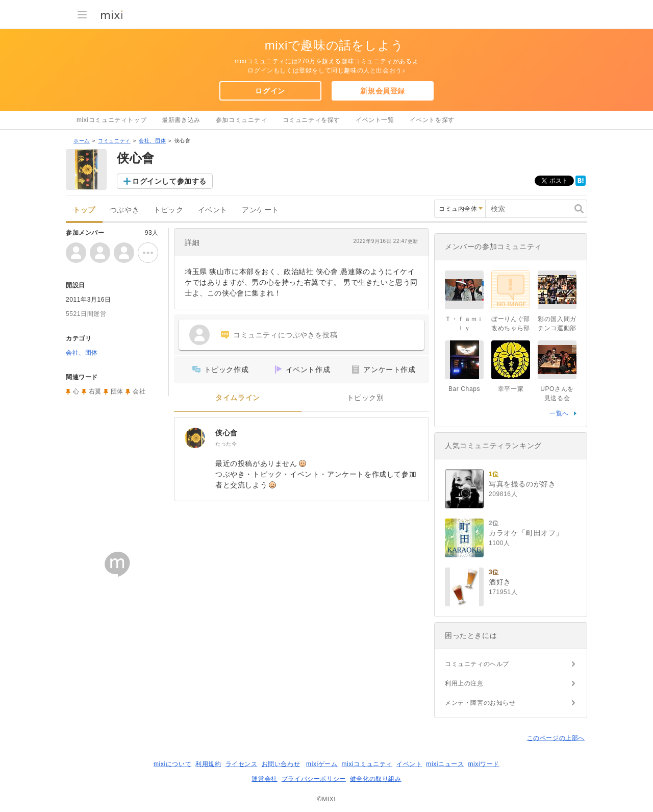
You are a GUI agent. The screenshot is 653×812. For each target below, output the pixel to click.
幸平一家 (511, 389)
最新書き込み (181, 120)
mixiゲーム (322, 764)
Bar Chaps (464, 389)
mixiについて (172, 764)
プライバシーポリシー (314, 779)
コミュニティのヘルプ (477, 664)
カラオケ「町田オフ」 (526, 533)
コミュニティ (114, 141)
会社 (139, 391)
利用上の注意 (464, 683)
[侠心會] (195, 438)
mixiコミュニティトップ (111, 120)
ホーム (82, 141)
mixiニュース (445, 764)
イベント (213, 210)
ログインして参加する (169, 181)
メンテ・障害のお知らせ (480, 703)
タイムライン (238, 398)
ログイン (270, 91)
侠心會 (227, 433)
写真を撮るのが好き (522, 484)
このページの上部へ (556, 738)
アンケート (260, 210)
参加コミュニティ (242, 120)
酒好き (500, 582)
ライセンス (242, 764)
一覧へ (559, 413)
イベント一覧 (375, 120)
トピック (168, 210)
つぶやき (124, 210)
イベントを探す (432, 120)
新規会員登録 (383, 91)
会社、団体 (152, 141)
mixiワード (484, 764)
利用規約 (208, 764)
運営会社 (264, 779)
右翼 (95, 391)
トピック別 (366, 398)
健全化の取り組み (376, 779)
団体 (117, 391)
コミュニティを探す (311, 120)
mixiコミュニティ (367, 764)
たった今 (226, 444)
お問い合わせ (281, 764)
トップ (84, 210)
